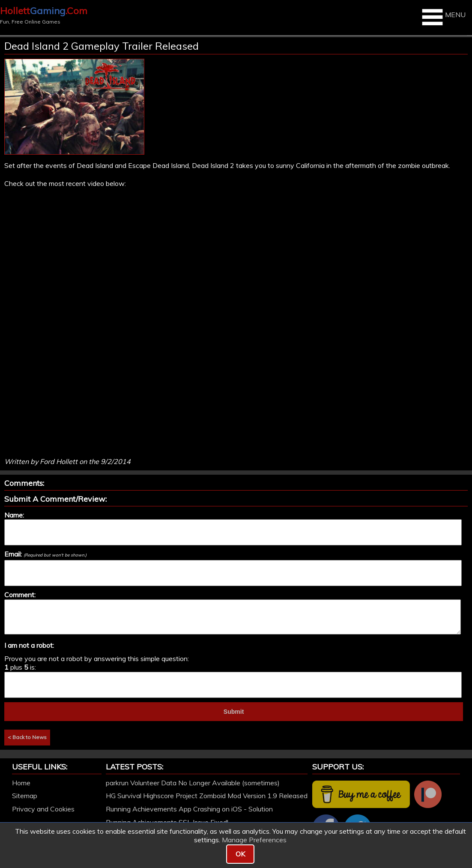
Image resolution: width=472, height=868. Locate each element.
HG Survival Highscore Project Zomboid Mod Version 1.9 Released (207, 796)
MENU (443, 17)
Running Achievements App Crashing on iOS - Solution (189, 809)
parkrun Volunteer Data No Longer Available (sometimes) (193, 783)
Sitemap (25, 796)
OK (240, 854)
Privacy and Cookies (43, 809)
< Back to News (27, 737)
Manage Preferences (254, 840)
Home (21, 783)
